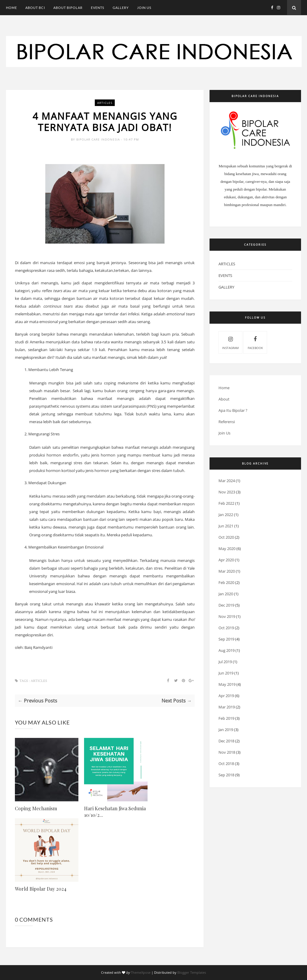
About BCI (35, 8)
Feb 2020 (226, 582)
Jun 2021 (226, 526)
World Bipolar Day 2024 (41, 889)
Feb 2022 (226, 503)
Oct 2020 (226, 537)
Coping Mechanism (36, 808)
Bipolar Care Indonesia (99, 139)
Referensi (227, 422)
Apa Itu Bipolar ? (233, 410)
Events (98, 8)
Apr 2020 (226, 560)
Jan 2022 (226, 515)
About (224, 399)
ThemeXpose (141, 972)
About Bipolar (68, 8)
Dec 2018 (226, 741)
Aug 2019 (227, 650)
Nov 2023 (227, 492)
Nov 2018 (227, 752)
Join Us (144, 8)
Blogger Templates (192, 972)
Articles (105, 103)
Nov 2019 (227, 616)
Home (11, 8)
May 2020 (227, 549)
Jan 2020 (226, 594)
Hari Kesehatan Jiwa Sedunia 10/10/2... (115, 812)
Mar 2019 (227, 707)
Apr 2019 (226, 696)
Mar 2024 (227, 481)
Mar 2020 (227, 571)
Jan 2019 (226, 730)
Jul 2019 (225, 662)
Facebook (255, 342)
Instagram (230, 342)
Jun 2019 (226, 673)
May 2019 (227, 684)
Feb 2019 (226, 718)
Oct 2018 (226, 764)
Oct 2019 (226, 628)
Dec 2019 (226, 605)
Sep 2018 (226, 775)
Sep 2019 (226, 639)
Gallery (121, 8)
